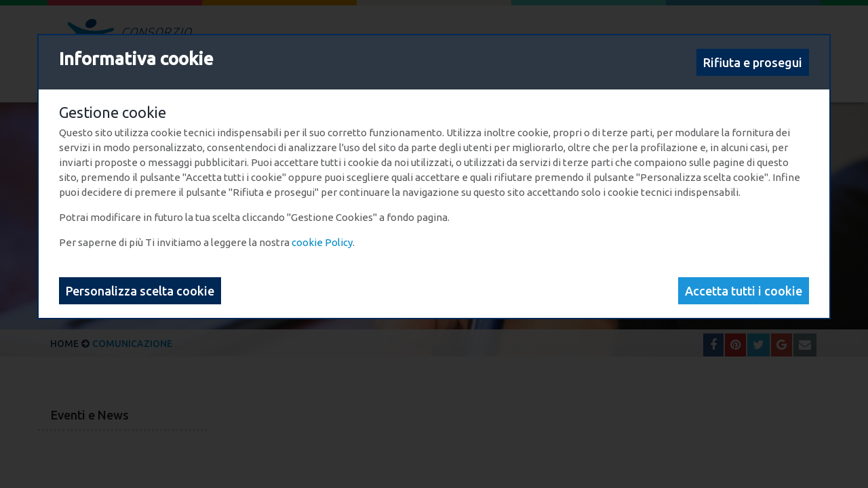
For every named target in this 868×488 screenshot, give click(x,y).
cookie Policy (322, 242)
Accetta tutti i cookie (744, 291)
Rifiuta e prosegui (753, 62)
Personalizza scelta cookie (140, 291)
